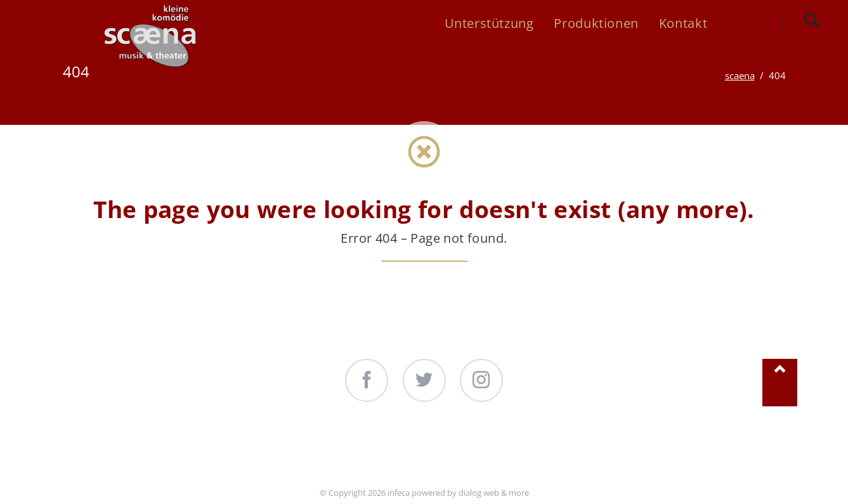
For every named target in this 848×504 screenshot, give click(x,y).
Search (812, 21)
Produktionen (443, 451)
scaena (740, 75)
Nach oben (780, 383)
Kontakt (539, 451)
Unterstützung (329, 451)
